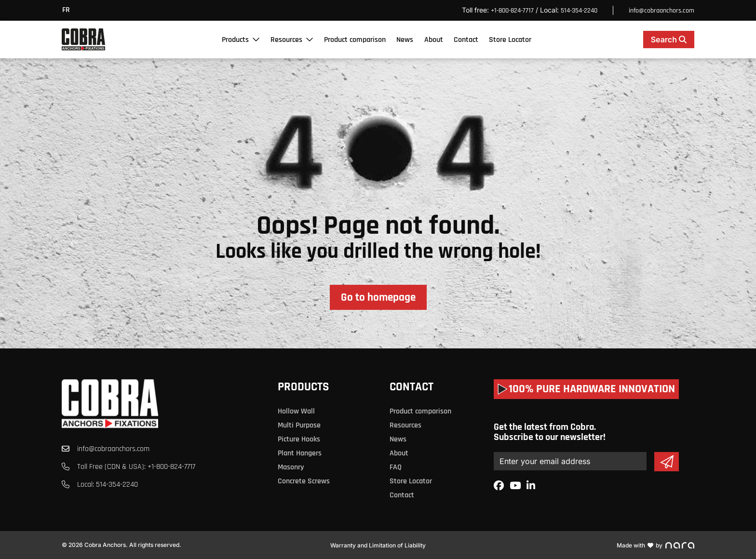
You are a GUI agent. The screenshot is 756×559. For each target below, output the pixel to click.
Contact (466, 40)
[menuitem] (68, 10)
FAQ (396, 467)
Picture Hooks (299, 439)
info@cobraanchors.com (661, 11)
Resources (286, 40)
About (434, 40)
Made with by (655, 545)
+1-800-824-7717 (512, 11)
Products (235, 40)
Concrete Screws (304, 481)
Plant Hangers (300, 453)
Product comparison (355, 40)
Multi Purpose (299, 425)
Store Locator (510, 40)
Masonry (291, 467)
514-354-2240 (579, 11)
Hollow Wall (296, 411)
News (405, 40)
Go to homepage (378, 298)
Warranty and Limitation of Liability (378, 545)
